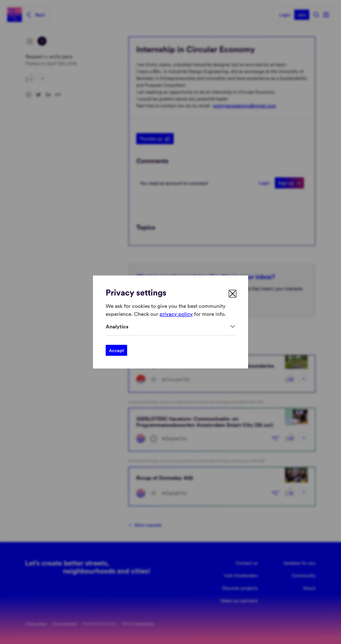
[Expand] (170, 326)
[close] (233, 294)
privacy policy (176, 313)
